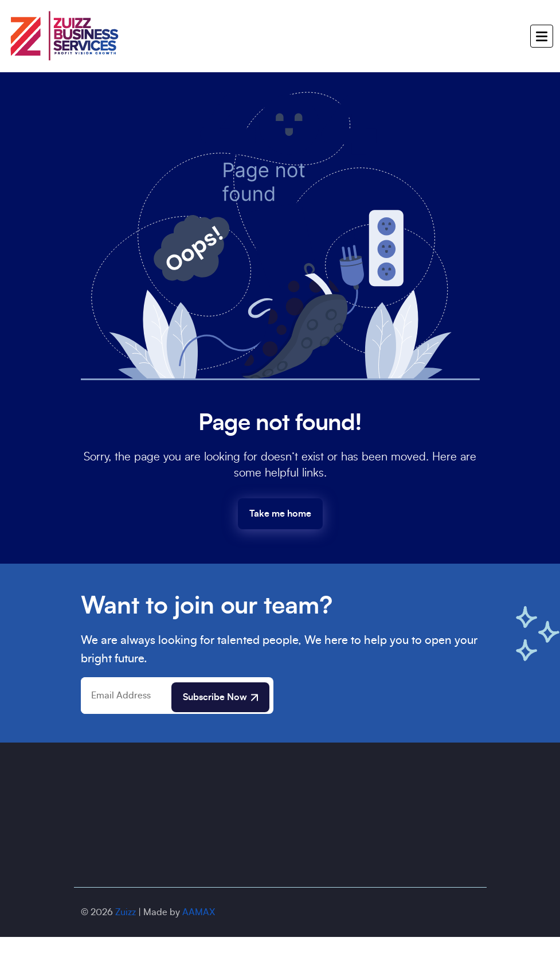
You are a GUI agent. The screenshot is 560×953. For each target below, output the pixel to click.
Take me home (280, 514)
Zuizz (126, 912)
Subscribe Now (220, 697)
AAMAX (199, 912)
